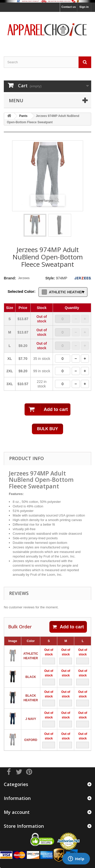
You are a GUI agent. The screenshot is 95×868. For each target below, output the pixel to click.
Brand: (10, 278)
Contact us (69, 7)
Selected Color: (22, 291)
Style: (50, 278)
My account (17, 812)
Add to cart (68, 627)
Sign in (84, 7)
